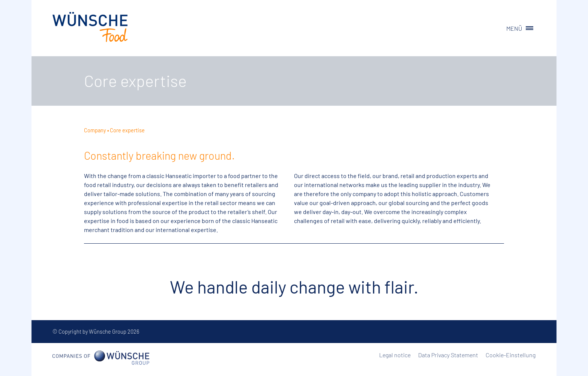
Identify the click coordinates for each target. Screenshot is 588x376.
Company (95, 130)
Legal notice (395, 355)
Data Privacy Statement (448, 355)
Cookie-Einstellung (511, 355)
